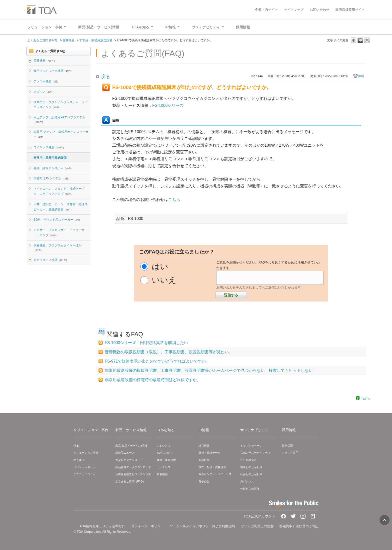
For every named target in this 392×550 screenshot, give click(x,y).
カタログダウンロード (129, 460)
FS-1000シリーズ (168, 105)
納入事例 (79, 460)
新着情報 (162, 474)
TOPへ (366, 399)
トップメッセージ (251, 446)
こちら (174, 200)
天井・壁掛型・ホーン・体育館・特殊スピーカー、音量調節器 (60, 207)
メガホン (43, 92)
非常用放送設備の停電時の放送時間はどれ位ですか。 (153, 380)
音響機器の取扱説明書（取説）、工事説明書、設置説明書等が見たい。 (169, 352)
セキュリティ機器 (50, 260)
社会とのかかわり (251, 474)
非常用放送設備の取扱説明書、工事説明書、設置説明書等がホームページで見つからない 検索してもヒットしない (209, 370)
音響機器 (68, 40)
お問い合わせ (319, 10)
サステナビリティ (254, 430)
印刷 (361, 76)
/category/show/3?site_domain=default (30, 260)
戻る (105, 77)
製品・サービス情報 (131, 430)
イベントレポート (84, 467)
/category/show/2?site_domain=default (30, 61)
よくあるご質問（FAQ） (130, 481)
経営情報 (204, 446)
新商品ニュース (125, 453)
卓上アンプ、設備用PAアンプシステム (59, 119)
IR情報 (204, 430)
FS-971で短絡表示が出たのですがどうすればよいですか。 (157, 361)
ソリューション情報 (86, 453)
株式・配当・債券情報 (212, 467)
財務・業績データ (209, 453)
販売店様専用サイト (350, 10)
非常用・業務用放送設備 (96, 40)
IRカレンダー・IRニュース (215, 474)
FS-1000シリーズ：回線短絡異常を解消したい (146, 343)
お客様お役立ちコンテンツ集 (133, 474)
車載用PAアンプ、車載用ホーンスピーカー (61, 134)
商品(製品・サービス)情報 (131, 446)
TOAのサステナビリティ (255, 453)
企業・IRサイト (266, 10)
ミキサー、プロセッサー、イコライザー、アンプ (59, 232)
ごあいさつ (164, 446)
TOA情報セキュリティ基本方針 (102, 526)
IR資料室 (204, 460)
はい (160, 266)
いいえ (164, 280)
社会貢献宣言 (248, 460)
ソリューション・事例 (91, 430)
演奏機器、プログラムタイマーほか (57, 247)
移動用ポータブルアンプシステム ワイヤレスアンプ (60, 105)
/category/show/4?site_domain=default (30, 147)
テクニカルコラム (84, 474)
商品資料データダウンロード (133, 467)
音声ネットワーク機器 (52, 71)
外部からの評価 (250, 489)
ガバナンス (164, 467)
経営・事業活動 (166, 460)
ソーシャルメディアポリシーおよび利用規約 (202, 526)
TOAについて (165, 453)
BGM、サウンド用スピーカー (57, 220)
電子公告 (204, 481)
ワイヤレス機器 (49, 147)
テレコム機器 (46, 81)
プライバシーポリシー (147, 526)
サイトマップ (294, 10)
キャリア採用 (290, 453)
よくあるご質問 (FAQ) (43, 40)
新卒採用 (287, 446)
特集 (76, 446)
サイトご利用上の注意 (257, 526)
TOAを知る (166, 430)
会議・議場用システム (52, 168)
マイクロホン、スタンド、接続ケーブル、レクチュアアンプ (59, 191)
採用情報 (289, 430)
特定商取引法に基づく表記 (299, 526)
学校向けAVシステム (51, 178)
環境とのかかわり (251, 467)
